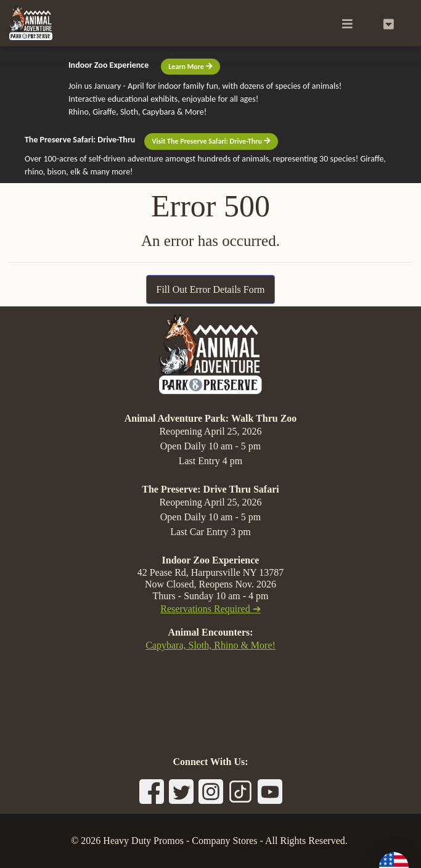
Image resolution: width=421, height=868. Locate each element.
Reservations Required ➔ (210, 609)
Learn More (190, 67)
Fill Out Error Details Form (211, 289)
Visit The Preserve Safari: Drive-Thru (211, 141)
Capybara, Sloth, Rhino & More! (211, 645)
